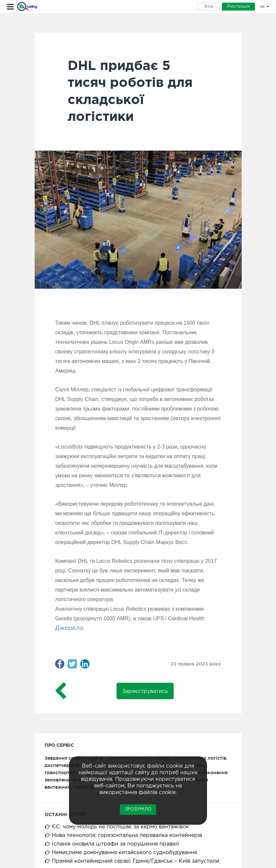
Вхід (209, 6)
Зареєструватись (145, 691)
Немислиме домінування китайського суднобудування (124, 853)
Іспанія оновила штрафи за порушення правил (115, 844)
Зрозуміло (138, 809)
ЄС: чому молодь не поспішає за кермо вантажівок (120, 827)
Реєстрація (238, 6)
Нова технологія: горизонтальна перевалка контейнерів (127, 835)
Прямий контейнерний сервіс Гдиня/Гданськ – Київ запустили (136, 861)
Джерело (69, 628)
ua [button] (264, 6)
